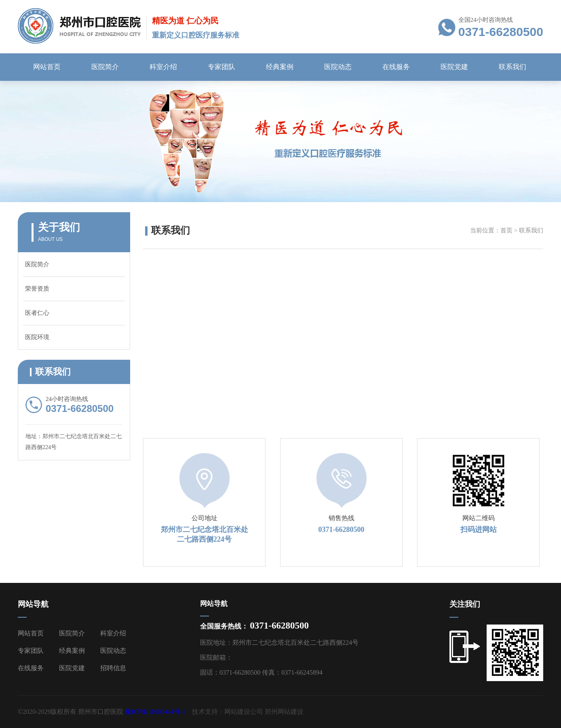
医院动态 (338, 67)
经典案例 (280, 67)
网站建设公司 (244, 712)
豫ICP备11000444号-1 (155, 712)
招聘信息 (113, 668)
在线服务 (396, 67)
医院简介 (105, 67)
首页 (506, 230)
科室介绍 (163, 67)
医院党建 (454, 67)
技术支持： (208, 712)
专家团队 (221, 67)
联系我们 (512, 67)
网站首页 (47, 67)
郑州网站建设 (284, 712)
